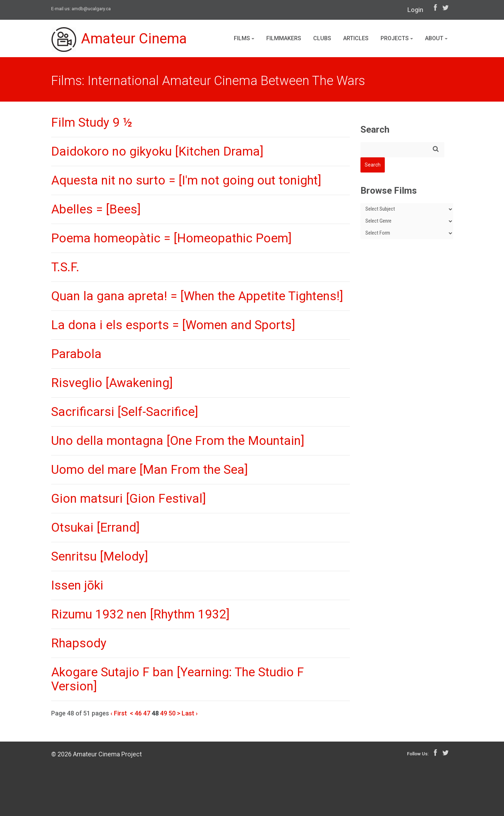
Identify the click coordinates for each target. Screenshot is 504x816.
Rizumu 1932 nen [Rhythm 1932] (140, 614)
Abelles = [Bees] (96, 209)
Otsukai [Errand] (95, 528)
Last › (190, 713)
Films (244, 38)
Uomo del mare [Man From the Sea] (150, 470)
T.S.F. (65, 267)
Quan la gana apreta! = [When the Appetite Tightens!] (197, 296)
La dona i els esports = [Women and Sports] (173, 325)
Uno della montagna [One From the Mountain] (178, 441)
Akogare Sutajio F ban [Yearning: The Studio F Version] (178, 679)
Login (415, 10)
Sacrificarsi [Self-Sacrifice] (125, 412)
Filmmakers (284, 38)
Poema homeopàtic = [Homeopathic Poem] (171, 238)
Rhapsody (79, 643)
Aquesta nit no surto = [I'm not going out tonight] (186, 180)
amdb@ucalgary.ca (91, 9)
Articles (356, 38)
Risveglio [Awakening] (112, 383)
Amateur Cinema (119, 40)
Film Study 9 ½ (92, 123)
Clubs (322, 38)
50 (172, 713)
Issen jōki (77, 585)
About (436, 38)
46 (138, 713)
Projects (397, 38)
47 (147, 713)
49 (164, 713)
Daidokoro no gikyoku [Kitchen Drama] (157, 152)
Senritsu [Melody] (100, 557)
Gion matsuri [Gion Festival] (129, 499)
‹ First (119, 713)
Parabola (76, 354)
